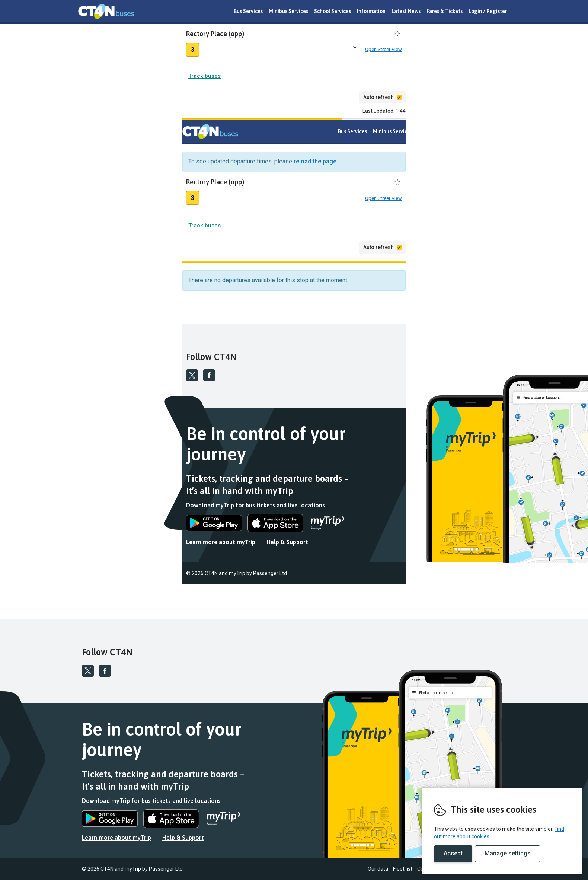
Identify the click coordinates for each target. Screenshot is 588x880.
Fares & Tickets (445, 11)
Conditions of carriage (547, 575)
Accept (453, 853)
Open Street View (384, 50)
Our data (482, 575)
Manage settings (508, 853)
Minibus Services (288, 11)
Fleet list (507, 575)
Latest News (406, 11)
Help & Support (287, 543)
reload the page (315, 163)
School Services (333, 11)
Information (371, 11)
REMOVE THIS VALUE (106, 11)
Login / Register (488, 11)
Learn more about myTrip (221, 543)
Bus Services (248, 11)
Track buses (204, 77)
